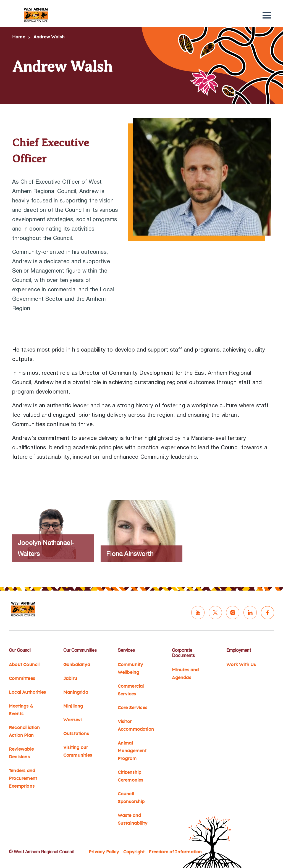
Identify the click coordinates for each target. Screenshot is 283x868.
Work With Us (241, 665)
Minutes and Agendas (185, 674)
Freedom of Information (175, 852)
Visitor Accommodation (136, 725)
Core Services (133, 708)
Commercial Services (131, 690)
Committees (22, 679)
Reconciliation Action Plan (24, 732)
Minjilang (73, 706)
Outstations (76, 734)
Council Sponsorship (131, 798)
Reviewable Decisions (21, 753)
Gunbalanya (77, 665)
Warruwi (72, 720)
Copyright (134, 852)
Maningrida (76, 692)
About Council (24, 665)
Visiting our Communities (78, 751)
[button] (267, 15)
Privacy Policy (104, 852)
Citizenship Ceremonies (131, 776)
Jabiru (70, 679)
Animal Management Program (132, 751)
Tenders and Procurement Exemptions (23, 779)
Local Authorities (27, 692)
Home (19, 37)
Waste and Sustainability (133, 819)
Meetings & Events (21, 710)
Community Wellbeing (130, 669)
